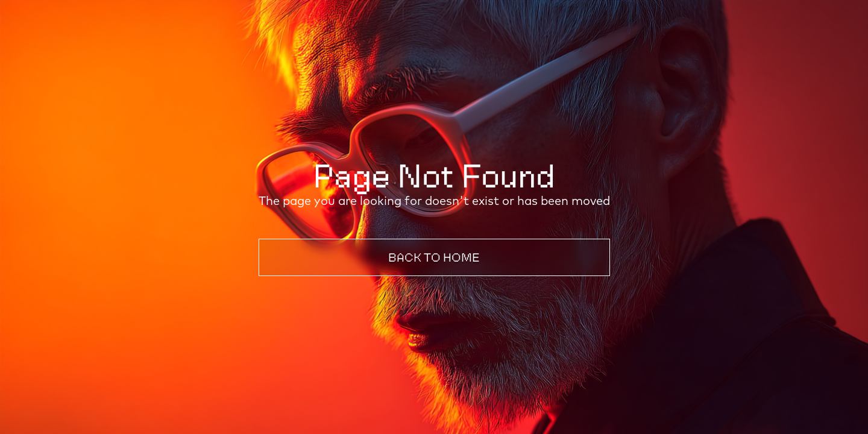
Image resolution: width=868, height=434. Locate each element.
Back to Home (434, 257)
